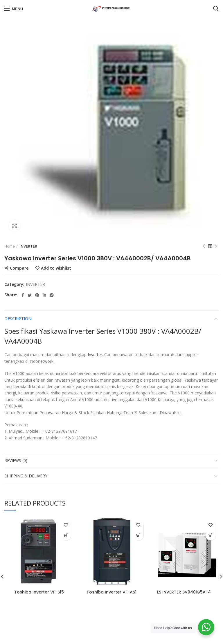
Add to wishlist (56, 268)
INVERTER (28, 246)
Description (18, 319)
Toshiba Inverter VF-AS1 (111, 592)
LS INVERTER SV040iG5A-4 (184, 592)
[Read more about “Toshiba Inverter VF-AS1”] (138, 535)
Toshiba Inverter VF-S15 (39, 592)
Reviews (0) (16, 460)
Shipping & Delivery (26, 476)
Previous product (204, 246)
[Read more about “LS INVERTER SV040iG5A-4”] (211, 535)
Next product (216, 246)
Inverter (95, 355)
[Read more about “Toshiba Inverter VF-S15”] (66, 535)
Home (10, 246)
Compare (19, 268)
